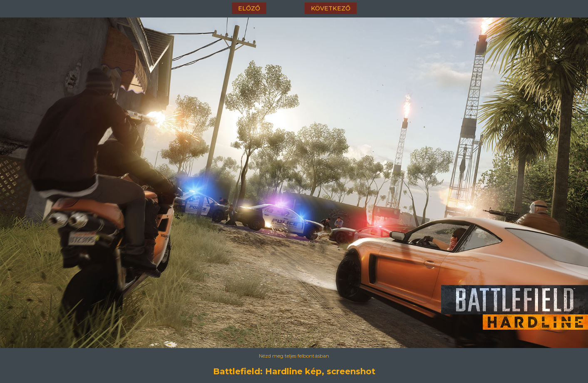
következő (331, 8)
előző (249, 8)
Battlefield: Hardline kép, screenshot (294, 371)
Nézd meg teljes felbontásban (294, 356)
